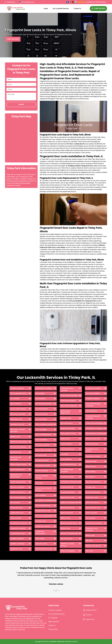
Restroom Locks (91, 461)
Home (46, 9)
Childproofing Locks (17, 513)
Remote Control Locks (93, 439)
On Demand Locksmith (93, 388)
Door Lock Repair (41, 429)
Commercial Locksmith (18, 528)
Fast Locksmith (41, 495)
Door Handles (40, 393)
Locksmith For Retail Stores (70, 482)
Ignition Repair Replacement (66, 412)
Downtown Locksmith (43, 445)
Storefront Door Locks (93, 508)
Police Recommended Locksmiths (93, 405)
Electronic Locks (41, 455)
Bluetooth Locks (16, 452)
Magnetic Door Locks (68, 497)
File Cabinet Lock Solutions (44, 501)
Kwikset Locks (65, 439)
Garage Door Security (43, 526)
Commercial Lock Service (19, 523)
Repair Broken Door (92, 444)
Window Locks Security (93, 546)
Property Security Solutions (95, 423)
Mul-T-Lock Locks (67, 539)
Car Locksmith (15, 503)
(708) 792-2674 (98, 8)
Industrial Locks (66, 418)
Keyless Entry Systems (68, 428)
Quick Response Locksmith (95, 434)
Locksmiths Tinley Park (56, 642)
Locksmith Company (67, 477)
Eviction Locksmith (42, 471)
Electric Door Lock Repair (44, 450)
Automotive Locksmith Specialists (18, 431)
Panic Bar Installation (93, 393)
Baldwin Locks (15, 437)
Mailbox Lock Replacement (70, 503)
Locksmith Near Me (67, 487)
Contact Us (77, 9)
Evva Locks (39, 483)
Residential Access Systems (92, 450)
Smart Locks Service (93, 503)
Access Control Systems (18, 409)
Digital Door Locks (16, 549)
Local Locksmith (66, 444)
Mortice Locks (65, 528)
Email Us (89, 615)
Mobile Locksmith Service (69, 523)
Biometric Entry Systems (18, 447)
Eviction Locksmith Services (42, 477)
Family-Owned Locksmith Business (44, 489)
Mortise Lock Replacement (70, 533)
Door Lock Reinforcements (44, 424)
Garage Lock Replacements (40, 532)
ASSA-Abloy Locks (16, 419)
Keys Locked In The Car (68, 434)
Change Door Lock (17, 508)
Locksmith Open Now (68, 492)
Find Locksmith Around (43, 506)
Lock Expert (65, 454)
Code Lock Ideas (16, 518)
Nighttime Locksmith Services (67, 545)
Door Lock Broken (41, 419)
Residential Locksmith (93, 456)
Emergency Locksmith (43, 466)
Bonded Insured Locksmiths (16, 458)
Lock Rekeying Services (68, 464)
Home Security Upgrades (69, 406)
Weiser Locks (90, 535)
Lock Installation (66, 459)
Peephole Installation (93, 399)
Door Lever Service (42, 414)
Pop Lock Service (92, 411)
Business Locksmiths (17, 487)
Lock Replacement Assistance (67, 471)
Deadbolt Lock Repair (18, 544)
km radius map (21, 140)
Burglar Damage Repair (18, 482)
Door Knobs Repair (42, 409)
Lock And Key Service (68, 449)
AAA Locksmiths (16, 404)
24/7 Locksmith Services (19, 393)
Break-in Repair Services (19, 464)
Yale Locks (89, 551)
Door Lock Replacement (43, 435)
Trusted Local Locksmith (94, 523)
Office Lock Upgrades (68, 551)
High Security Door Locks (44, 549)
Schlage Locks (91, 487)
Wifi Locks (89, 541)
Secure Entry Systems (93, 492)
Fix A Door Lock (41, 521)
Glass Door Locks (41, 544)
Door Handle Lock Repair (44, 388)
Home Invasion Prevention (69, 395)
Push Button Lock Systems (95, 428)
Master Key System (67, 513)
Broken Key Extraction (18, 470)
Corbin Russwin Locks (18, 533)
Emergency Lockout (42, 460)
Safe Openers (90, 477)
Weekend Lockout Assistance (92, 529)
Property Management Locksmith (93, 417)
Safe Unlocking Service (94, 482)
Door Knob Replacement (44, 404)
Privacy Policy (53, 629)
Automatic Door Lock (17, 424)
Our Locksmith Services (61, 9)
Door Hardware (41, 399)
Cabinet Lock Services (18, 492)
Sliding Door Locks (92, 497)
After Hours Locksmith (18, 414)
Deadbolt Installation (17, 539)
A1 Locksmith (15, 399)
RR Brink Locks (91, 467)
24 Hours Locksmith (17, 388)
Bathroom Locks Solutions (19, 442)
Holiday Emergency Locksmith (67, 389)
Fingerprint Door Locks (43, 511)
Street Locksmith (91, 513)
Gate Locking (40, 539)
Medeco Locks (66, 518)
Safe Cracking (91, 472)
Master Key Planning (67, 508)
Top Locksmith (91, 518)
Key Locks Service (67, 423)
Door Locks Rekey (41, 440)
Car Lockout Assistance (18, 497)
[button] (53, 590)
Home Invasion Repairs (68, 401)
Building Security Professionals (16, 476)
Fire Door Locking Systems (44, 516)
